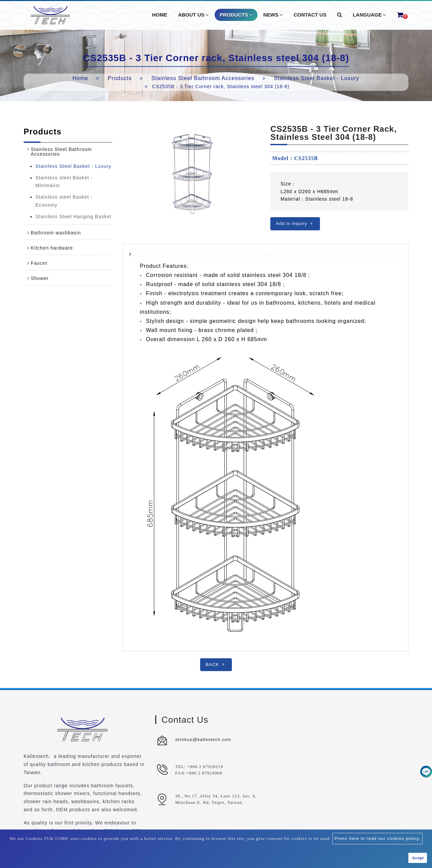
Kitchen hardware (52, 248)
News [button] (273, 15)
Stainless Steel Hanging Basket (73, 216)
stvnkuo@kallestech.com (203, 739)
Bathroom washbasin (56, 233)
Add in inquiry (294, 223)
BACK (215, 665)
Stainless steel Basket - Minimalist (64, 182)
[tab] (68, 152)
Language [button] (369, 15)
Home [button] (159, 15)
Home (80, 78)
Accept (418, 858)
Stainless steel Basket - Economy (64, 201)
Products (120, 78)
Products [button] (236, 15)
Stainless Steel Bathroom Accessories (203, 78)
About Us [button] (193, 15)
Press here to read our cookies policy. (377, 838)
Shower (40, 278)
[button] (340, 15)
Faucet (39, 263)
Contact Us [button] (310, 15)
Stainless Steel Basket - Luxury (317, 78)
